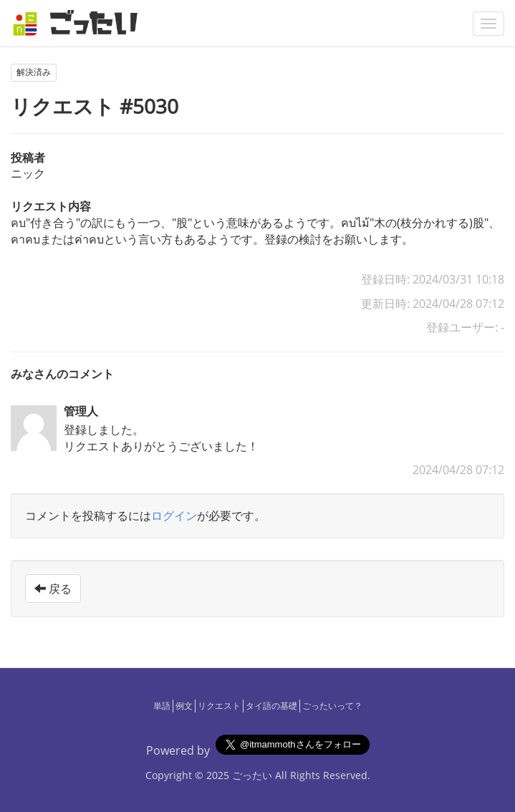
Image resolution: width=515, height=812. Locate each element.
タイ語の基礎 (271, 706)
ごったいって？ (332, 706)
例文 (184, 706)
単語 (162, 706)
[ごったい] (80, 23)
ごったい (252, 775)
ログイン (174, 516)
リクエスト (219, 706)
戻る (53, 589)
